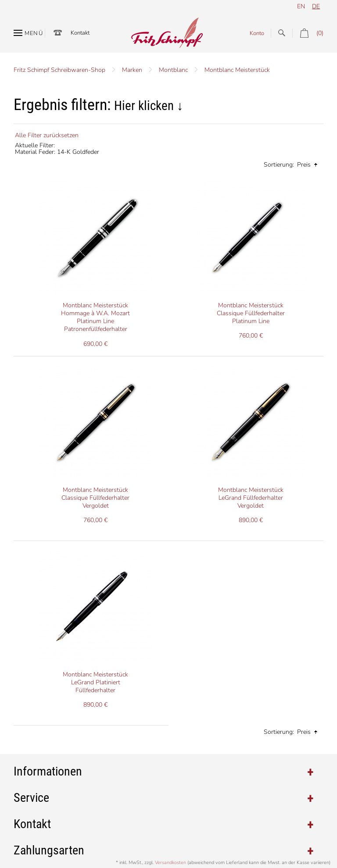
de (316, 6)
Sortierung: (279, 165)
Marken (132, 70)
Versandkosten (170, 863)
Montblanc (173, 70)
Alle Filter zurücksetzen (47, 135)
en (301, 6)
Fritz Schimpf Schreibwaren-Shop (59, 70)
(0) (308, 33)
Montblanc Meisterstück (237, 70)
